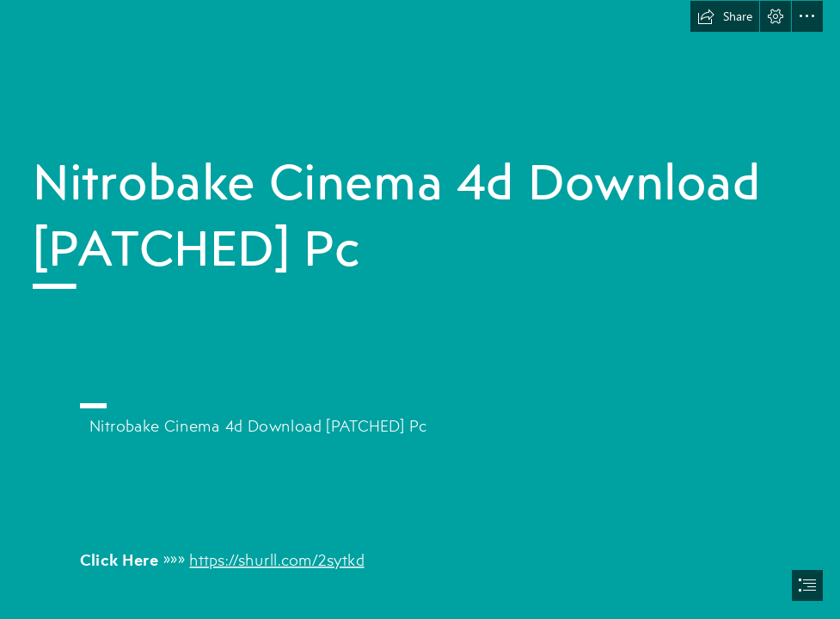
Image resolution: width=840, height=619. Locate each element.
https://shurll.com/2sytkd (277, 558)
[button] (725, 16)
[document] (420, 309)
